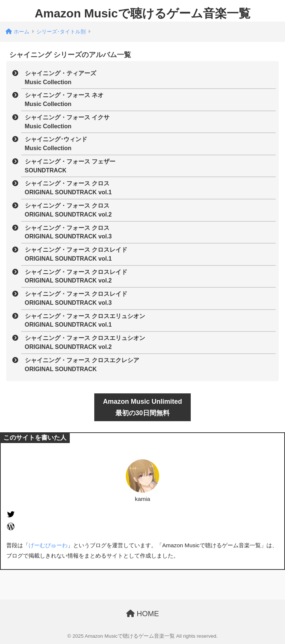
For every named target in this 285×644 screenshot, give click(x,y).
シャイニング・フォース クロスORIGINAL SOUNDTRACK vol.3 (68, 232)
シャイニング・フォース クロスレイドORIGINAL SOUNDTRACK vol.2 (76, 276)
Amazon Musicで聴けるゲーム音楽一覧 (142, 13)
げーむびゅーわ (48, 545)
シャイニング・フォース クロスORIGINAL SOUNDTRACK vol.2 (68, 210)
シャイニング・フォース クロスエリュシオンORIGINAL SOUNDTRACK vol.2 (85, 342)
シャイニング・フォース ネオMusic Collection (64, 100)
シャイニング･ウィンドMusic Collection (56, 144)
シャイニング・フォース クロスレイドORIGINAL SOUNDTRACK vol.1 (76, 254)
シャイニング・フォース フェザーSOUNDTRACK (70, 166)
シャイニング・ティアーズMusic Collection (60, 78)
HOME (143, 614)
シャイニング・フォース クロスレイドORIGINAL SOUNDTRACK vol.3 (76, 298)
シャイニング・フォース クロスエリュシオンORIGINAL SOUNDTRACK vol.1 (85, 321)
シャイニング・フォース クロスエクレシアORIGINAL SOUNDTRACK (82, 365)
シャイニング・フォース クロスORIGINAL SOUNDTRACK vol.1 (68, 188)
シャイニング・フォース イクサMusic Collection (67, 122)
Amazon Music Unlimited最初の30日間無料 (142, 407)
